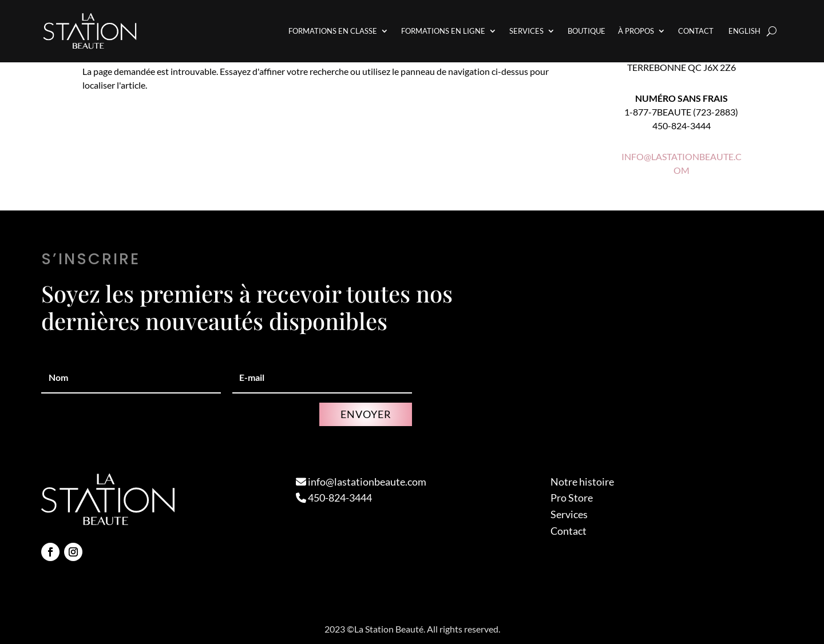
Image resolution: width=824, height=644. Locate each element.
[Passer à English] (743, 31)
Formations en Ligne (443, 31)
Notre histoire (582, 482)
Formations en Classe (333, 31)
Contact (696, 31)
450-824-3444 (334, 498)
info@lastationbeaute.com (361, 482)
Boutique (587, 31)
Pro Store (572, 498)
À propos (636, 31)
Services (526, 31)
